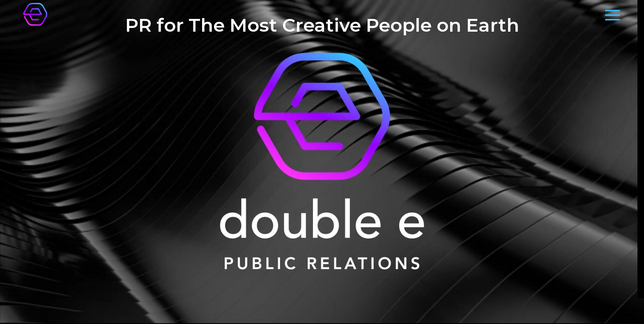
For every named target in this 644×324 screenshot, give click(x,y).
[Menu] (612, 15)
